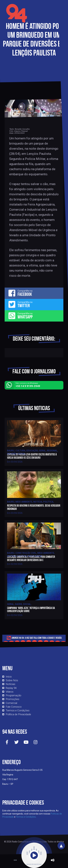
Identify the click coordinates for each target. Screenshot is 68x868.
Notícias (10, 684)
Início (9, 677)
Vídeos (10, 692)
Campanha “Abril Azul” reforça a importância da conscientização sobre (31, 610)
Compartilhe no (34, 293)
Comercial (11, 703)
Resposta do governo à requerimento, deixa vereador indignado (34, 507)
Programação (13, 695)
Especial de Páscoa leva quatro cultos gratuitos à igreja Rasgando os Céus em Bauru (32, 456)
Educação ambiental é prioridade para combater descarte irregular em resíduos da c (31, 558)
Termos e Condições (18, 710)
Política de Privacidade (18, 714)
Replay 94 (11, 688)
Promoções (12, 699)
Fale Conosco (14, 707)
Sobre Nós (12, 680)
